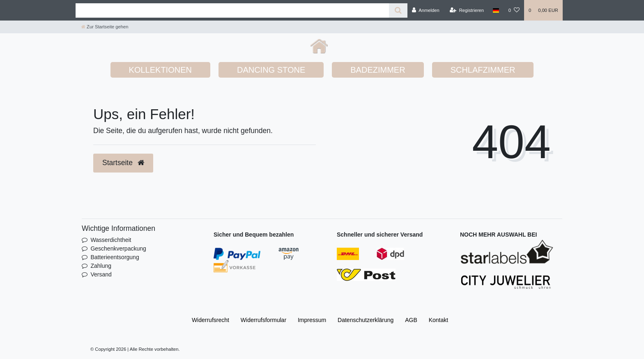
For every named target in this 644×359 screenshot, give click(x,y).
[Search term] (232, 10)
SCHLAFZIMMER (483, 70)
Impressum (312, 320)
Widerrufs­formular (263, 320)
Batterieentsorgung (115, 257)
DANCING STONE (271, 70)
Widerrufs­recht (210, 320)
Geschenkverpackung (118, 249)
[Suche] (398, 10)
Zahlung (101, 266)
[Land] (496, 10)
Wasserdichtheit (111, 240)
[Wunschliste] (514, 10)
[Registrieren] (467, 10)
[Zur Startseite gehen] (105, 27)
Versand (101, 274)
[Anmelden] (426, 10)
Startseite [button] (123, 163)
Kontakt (438, 320)
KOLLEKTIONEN (160, 70)
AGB (411, 320)
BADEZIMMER (378, 70)
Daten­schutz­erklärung (366, 320)
